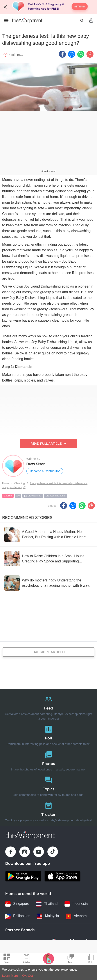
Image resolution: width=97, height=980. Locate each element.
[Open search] (82, 21)
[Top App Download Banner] (48, 7)
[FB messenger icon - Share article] (72, 54)
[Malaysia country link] (48, 916)
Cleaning (19, 483)
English (8, 496)
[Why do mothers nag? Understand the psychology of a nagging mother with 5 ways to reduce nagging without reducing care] (48, 583)
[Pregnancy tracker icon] (48, 959)
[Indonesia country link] (76, 904)
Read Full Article (48, 444)
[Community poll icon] (90, 959)
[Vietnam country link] (76, 916)
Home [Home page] (6, 483)
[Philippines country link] (18, 916)
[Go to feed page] (27, 21)
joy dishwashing (33, 496)
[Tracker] (48, 811)
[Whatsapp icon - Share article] (81, 54)
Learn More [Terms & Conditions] (10, 976)
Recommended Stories (27, 518)
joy (18, 496)
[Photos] (48, 760)
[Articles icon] (27, 959)
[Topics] (48, 785)
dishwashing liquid (56, 496)
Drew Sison (36, 464)
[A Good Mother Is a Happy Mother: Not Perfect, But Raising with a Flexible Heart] (48, 534)
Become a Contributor (45, 471)
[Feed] (48, 707)
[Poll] (48, 735)
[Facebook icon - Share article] (62, 54)
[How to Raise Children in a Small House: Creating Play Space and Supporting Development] (48, 559)
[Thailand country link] (47, 904)
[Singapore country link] (17, 904)
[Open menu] (6, 21)
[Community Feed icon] (70, 959)
